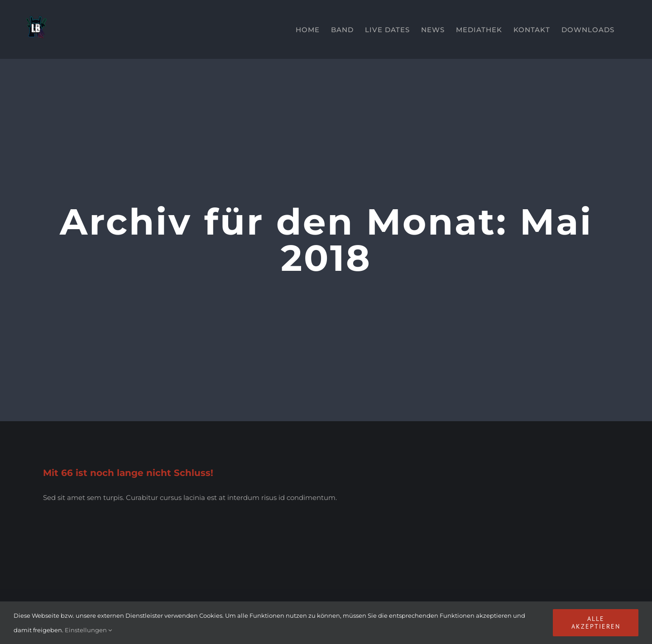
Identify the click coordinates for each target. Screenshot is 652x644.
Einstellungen (88, 630)
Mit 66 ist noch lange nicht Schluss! (128, 473)
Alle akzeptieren (596, 622)
